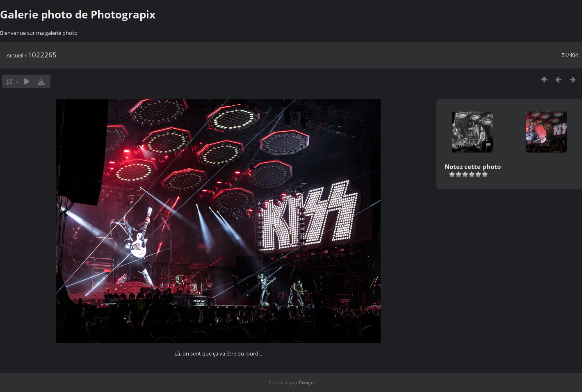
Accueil (15, 55)
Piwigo (306, 382)
